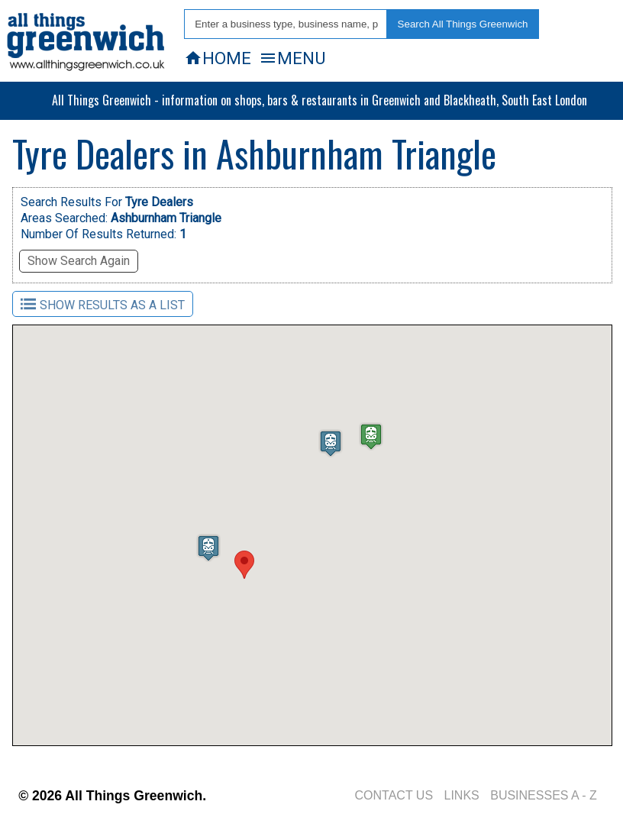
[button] (244, 565)
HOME (218, 58)
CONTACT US (394, 795)
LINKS (462, 795)
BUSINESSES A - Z (544, 795)
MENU (292, 58)
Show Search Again (79, 261)
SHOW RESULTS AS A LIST (103, 304)
